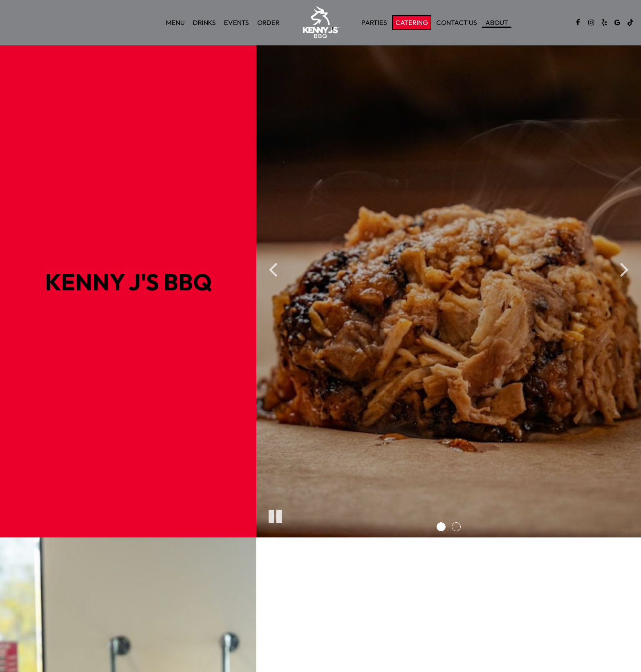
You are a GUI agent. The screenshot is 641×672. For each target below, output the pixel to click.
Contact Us (457, 22)
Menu (175, 22)
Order (268, 22)
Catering (412, 22)
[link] (320, 22)
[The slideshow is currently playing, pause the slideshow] (275, 515)
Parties (374, 22)
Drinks (204, 22)
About (497, 22)
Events (236, 22)
